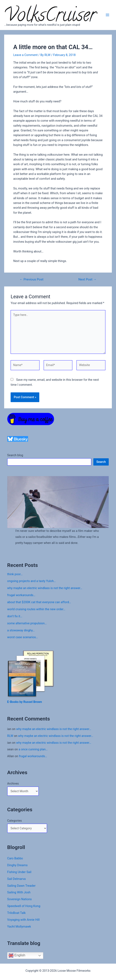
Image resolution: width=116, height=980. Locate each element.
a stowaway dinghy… (21, 630)
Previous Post (31, 280)
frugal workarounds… (21, 595)
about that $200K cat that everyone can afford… (39, 602)
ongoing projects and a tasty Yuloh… (31, 581)
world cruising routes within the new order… (36, 609)
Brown (38, 702)
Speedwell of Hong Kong (24, 906)
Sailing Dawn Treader (21, 886)
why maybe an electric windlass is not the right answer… (45, 588)
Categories (15, 821)
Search (101, 462)
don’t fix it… (15, 616)
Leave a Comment (25, 55)
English (17, 956)
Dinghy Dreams (17, 865)
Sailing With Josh (19, 892)
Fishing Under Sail (19, 872)
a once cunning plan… (33, 749)
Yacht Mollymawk (19, 927)
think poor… (15, 574)
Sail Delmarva (17, 879)
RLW (10, 736)
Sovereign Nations (20, 899)
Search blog (15, 455)
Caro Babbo (15, 858)
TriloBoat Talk (17, 913)
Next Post (87, 280)
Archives (13, 784)
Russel (28, 702)
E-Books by (15, 702)
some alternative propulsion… (27, 623)
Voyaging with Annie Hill (23, 920)
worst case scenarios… (23, 637)
